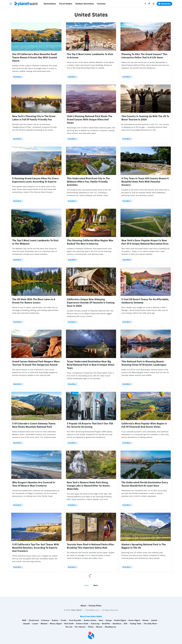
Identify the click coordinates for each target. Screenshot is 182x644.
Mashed (44, 624)
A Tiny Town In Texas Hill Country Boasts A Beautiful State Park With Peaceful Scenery (145, 182)
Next (96, 585)
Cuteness (45, 620)
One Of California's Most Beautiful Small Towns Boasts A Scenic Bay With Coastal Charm (35, 57)
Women (99, 627)
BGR (24, 620)
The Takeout (80, 627)
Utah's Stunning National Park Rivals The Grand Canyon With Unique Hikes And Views (90, 119)
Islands (154, 620)
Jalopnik (26, 624)
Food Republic (75, 620)
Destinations (50, 4)
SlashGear (117, 624)
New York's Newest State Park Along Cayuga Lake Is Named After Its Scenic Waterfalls (88, 486)
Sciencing (95, 624)
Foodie (64, 620)
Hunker (146, 620)
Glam (101, 620)
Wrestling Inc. (111, 627)
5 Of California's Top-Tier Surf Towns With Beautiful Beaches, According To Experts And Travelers (36, 548)
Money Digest (56, 624)
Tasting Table (136, 624)
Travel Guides (66, 4)
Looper (35, 624)
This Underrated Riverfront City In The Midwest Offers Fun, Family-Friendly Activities (88, 182)
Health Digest (120, 620)
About (83, 606)
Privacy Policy (95, 606)
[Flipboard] (149, 4)
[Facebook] (145, 4)
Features (101, 4)
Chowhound (34, 620)
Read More (17, 77)
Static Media (76, 610)
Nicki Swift (69, 624)
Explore (55, 620)
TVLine (91, 627)
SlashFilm (106, 624)
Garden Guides (90, 620)
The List (69, 627)
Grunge (109, 620)
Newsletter (164, 4)
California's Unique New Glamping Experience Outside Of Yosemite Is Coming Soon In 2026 (91, 303)
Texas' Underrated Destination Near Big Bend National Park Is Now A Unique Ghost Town (91, 365)
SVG (126, 624)
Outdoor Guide (82, 624)
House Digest (134, 620)
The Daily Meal (150, 624)
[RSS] (154, 4)
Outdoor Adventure (85, 4)
